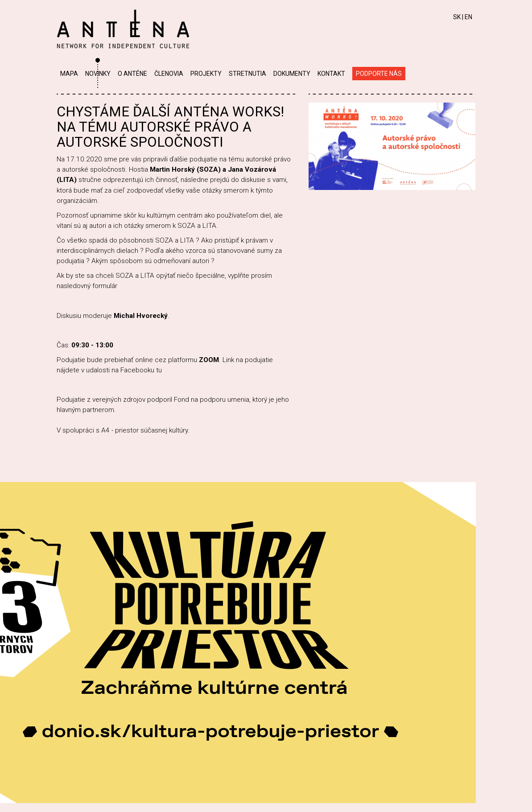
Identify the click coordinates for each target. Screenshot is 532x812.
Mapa (69, 74)
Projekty (206, 74)
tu (159, 370)
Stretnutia (247, 74)
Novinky (98, 74)
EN (468, 17)
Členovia (169, 74)
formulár (106, 286)
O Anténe (132, 74)
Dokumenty (292, 74)
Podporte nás (379, 74)
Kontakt (331, 74)
